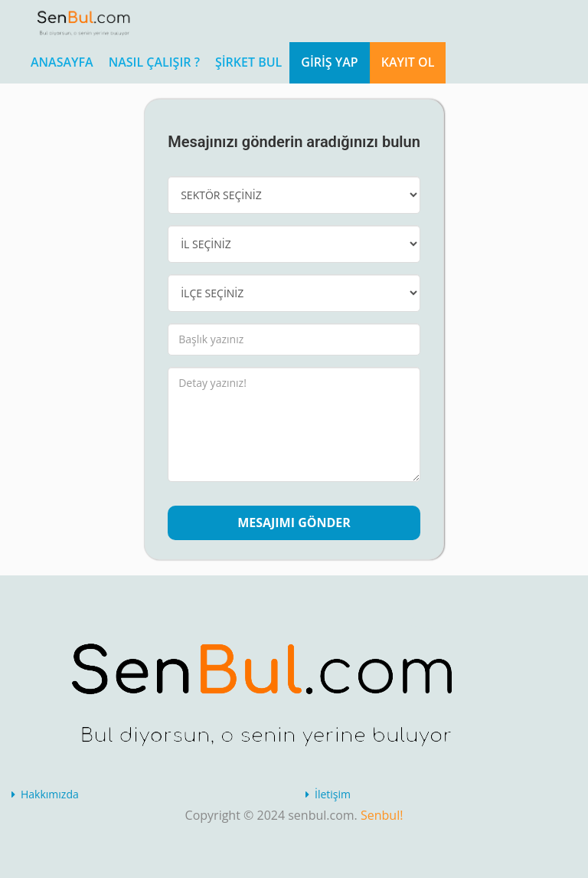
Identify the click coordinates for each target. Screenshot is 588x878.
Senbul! (382, 815)
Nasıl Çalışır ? (154, 62)
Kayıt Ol (408, 62)
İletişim (333, 794)
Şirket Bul (248, 62)
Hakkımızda (50, 794)
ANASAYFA (62, 62)
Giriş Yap (329, 62)
